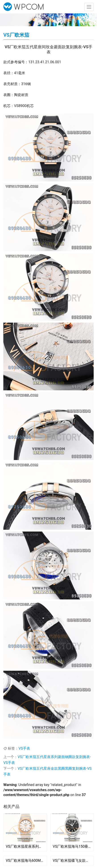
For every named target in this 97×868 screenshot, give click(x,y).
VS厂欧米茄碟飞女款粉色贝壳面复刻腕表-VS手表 (72, 861)
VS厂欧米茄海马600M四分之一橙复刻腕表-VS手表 (25, 861)
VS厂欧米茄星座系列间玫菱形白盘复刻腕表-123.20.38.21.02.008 (25, 846)
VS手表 (24, 748)
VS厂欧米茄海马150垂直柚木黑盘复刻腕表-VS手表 (72, 846)
